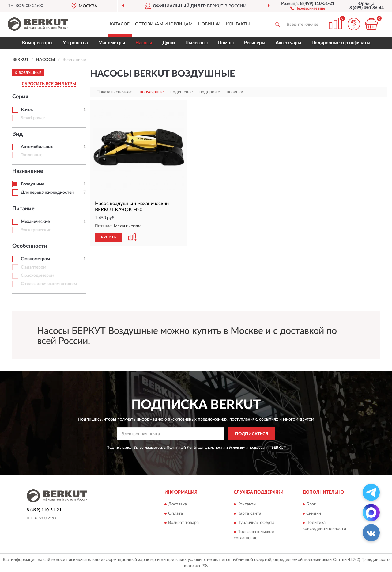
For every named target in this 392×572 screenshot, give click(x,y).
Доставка (177, 504)
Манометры (112, 43)
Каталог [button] (120, 24)
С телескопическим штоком (49, 284)
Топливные (32, 155)
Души (169, 43)
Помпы (226, 43)
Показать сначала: (115, 92)
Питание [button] (23, 209)
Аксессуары (288, 43)
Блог (311, 504)
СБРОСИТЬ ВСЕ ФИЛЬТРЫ (49, 84)
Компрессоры (37, 43)
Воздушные (32, 184)
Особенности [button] (30, 246)
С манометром (35, 259)
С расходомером (38, 276)
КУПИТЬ (108, 237)
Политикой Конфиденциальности (196, 448)
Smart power (33, 118)
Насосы (144, 43)
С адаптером (34, 267)
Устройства (75, 43)
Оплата (175, 513)
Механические (35, 222)
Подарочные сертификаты (341, 43)
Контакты (238, 24)
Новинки (209, 24)
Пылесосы (196, 43)
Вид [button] (18, 134)
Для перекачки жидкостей (47, 193)
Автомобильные (37, 147)
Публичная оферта (256, 523)
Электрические (36, 230)
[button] (308, 8)
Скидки (314, 513)
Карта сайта (249, 513)
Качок (27, 110)
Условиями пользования (250, 448)
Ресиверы (255, 43)
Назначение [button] (28, 171)
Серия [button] (20, 97)
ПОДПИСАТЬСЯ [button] (252, 434)
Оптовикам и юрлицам (164, 24)
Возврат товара (183, 523)
